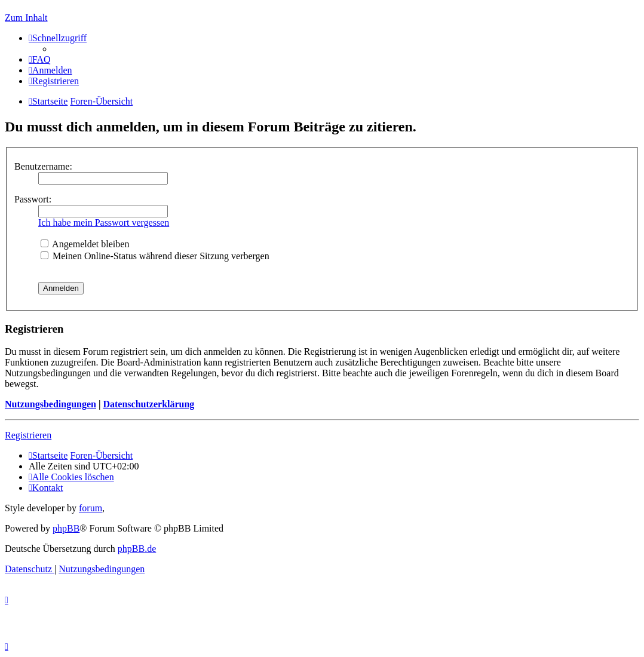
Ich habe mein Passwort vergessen (104, 222)
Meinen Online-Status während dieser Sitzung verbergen (155, 256)
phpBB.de (137, 549)
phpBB (66, 528)
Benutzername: (43, 166)
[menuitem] (40, 59)
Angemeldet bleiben (85, 244)
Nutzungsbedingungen (50, 404)
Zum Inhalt (26, 18)
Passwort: (33, 199)
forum (91, 508)
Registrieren (28, 435)
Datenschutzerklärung (148, 404)
